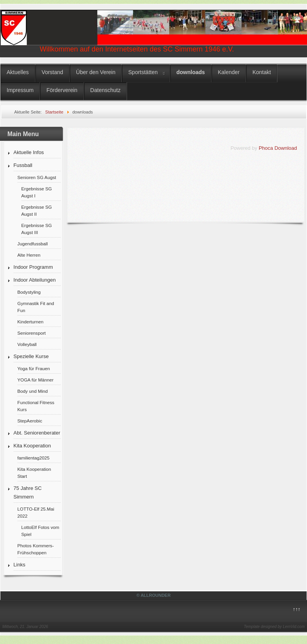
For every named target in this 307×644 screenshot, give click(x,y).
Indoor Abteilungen (35, 280)
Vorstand (52, 72)
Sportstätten (143, 72)
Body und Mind (33, 391)
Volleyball (27, 344)
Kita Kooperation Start (34, 473)
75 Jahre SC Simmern (28, 492)
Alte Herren (29, 255)
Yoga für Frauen (34, 368)
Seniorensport (32, 333)
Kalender (229, 72)
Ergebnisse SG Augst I (37, 192)
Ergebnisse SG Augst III (37, 229)
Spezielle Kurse (31, 356)
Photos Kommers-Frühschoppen (36, 549)
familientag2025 (34, 458)
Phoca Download (278, 148)
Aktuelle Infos (29, 152)
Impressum (20, 90)
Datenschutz (106, 90)
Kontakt (262, 72)
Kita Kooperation (32, 446)
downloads (191, 72)
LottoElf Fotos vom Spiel (40, 531)
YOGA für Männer (36, 380)
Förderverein (62, 90)
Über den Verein (96, 72)
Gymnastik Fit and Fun (36, 307)
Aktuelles (18, 72)
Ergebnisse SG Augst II (37, 210)
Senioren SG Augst (37, 177)
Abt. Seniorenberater (37, 433)
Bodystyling (29, 292)
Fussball (23, 165)
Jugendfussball (33, 244)
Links (19, 565)
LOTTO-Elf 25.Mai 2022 (36, 512)
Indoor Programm (33, 267)
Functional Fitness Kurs (36, 406)
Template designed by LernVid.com (274, 627)
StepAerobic (30, 421)
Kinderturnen (31, 322)
